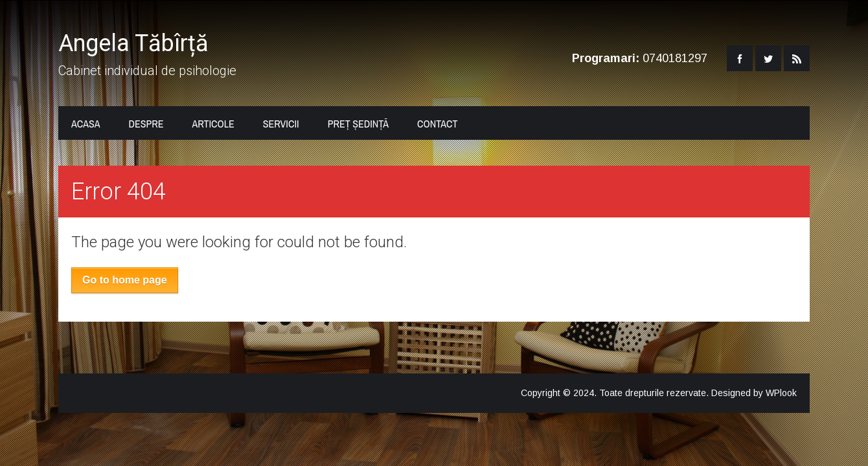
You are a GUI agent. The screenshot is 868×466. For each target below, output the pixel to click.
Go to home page (125, 280)
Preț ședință (358, 124)
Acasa (86, 124)
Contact (437, 124)
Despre (146, 124)
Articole (213, 124)
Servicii (281, 124)
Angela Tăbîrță (133, 43)
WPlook (781, 393)
